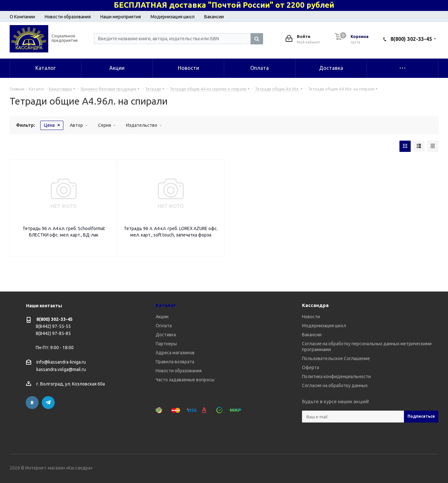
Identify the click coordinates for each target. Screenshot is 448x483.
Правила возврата (175, 362)
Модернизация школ (173, 17)
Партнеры (166, 344)
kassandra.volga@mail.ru (61, 370)
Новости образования (68, 17)
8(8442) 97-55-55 (53, 326)
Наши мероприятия (121, 17)
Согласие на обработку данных (335, 385)
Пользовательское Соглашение (336, 358)
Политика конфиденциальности (336, 376)
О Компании (22, 17)
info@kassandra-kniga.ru (61, 362)
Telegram (48, 403)
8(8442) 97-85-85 (53, 333)
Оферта (311, 367)
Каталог (166, 305)
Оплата (164, 326)
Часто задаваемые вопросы (185, 380)
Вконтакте (32, 403)
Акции (162, 317)
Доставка (166, 335)
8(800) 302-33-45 (411, 39)
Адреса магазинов (175, 353)
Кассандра (315, 305)
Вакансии (214, 17)
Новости (311, 317)
